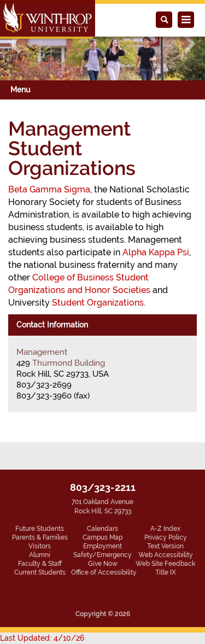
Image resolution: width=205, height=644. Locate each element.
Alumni (40, 555)
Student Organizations (98, 303)
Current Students (40, 572)
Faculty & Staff (40, 564)
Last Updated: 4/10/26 (42, 638)
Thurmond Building (69, 363)
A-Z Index (165, 529)
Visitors (40, 546)
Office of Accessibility (104, 572)
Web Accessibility (166, 555)
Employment (102, 546)
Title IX (166, 572)
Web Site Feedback (165, 564)
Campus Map (102, 537)
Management (42, 352)
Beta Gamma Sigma (49, 189)
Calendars (102, 529)
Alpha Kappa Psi (156, 252)
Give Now (103, 564)
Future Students (40, 529)
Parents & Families (40, 537)
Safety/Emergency (102, 555)
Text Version (165, 546)
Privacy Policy (166, 537)
